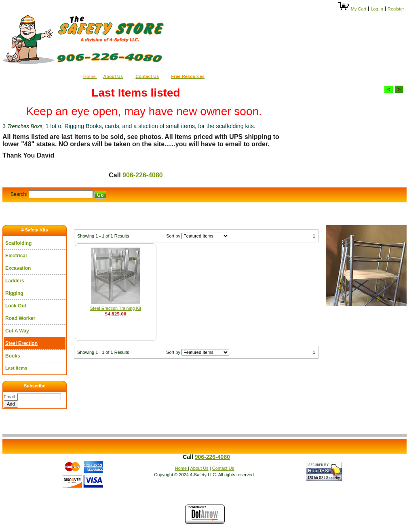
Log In (377, 9)
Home (181, 468)
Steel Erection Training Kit (116, 308)
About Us (199, 468)
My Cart (353, 9)
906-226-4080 (143, 175)
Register (396, 9)
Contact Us (223, 468)
